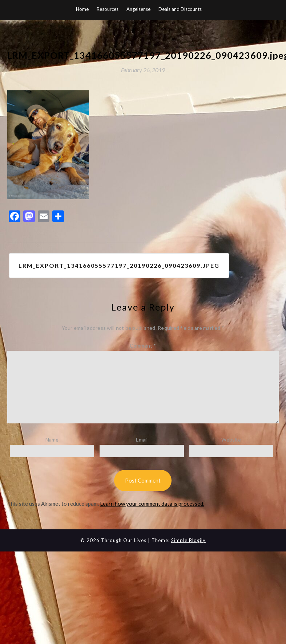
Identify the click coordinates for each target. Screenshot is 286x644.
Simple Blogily (188, 540)
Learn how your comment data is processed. (152, 504)
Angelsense (138, 9)
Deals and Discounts (180, 9)
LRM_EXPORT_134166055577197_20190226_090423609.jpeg (119, 265)
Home (82, 9)
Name (52, 440)
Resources (108, 9)
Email (142, 440)
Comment (143, 346)
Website (231, 440)
